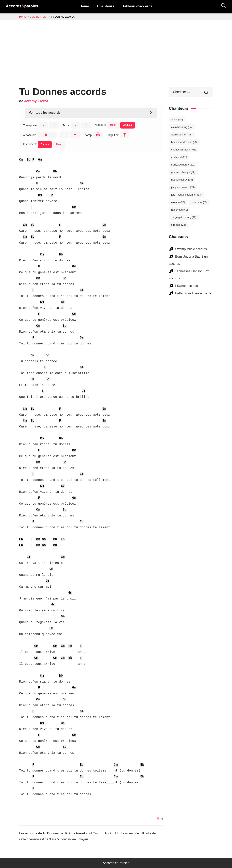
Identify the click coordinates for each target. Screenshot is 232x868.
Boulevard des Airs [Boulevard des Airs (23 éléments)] (184, 142)
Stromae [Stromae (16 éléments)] (179, 225)
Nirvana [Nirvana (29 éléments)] (178, 202)
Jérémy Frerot (36, 101)
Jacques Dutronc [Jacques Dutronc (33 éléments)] (183, 187)
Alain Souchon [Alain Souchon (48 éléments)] (182, 135)
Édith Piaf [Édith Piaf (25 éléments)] (179, 157)
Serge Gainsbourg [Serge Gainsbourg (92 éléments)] (184, 217)
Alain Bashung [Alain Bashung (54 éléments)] (182, 127)
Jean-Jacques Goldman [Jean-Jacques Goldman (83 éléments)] (186, 195)
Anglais (128, 125)
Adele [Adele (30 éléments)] (177, 120)
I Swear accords (187, 286)
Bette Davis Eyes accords (193, 293)
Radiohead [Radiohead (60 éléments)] (180, 210)
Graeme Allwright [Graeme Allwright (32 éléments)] (183, 172)
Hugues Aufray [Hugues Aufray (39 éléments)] (182, 180)
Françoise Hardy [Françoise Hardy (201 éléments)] (183, 165)
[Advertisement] (116, 49)
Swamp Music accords (191, 249)
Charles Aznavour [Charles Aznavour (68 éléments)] (184, 150)
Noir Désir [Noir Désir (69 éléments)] (199, 202)
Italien (113, 125)
